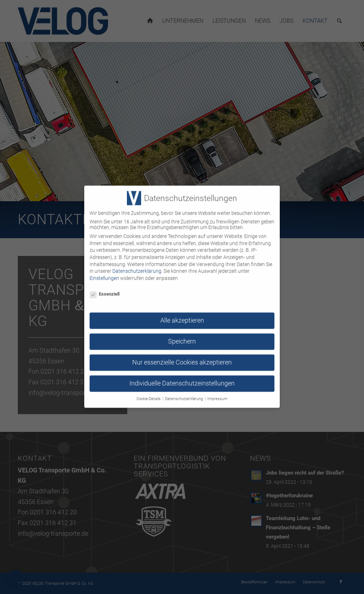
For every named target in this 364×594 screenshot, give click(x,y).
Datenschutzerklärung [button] (184, 393)
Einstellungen (104, 272)
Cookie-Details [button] (149, 393)
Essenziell (105, 288)
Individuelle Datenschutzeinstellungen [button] (182, 377)
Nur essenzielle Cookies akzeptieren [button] (182, 356)
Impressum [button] (217, 393)
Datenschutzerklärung (137, 265)
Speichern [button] (182, 335)
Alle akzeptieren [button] (182, 314)
